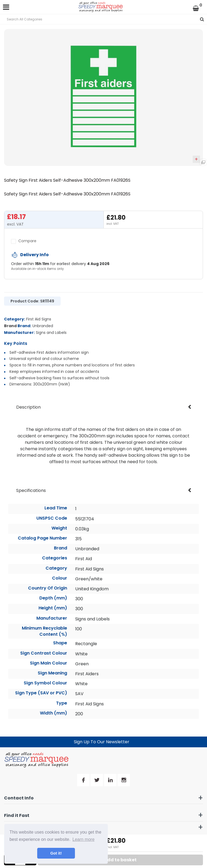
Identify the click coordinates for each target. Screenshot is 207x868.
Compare (24, 241)
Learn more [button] (84, 839)
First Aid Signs (39, 319)
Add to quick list (196, 159)
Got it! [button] (56, 853)
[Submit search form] (202, 19)
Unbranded (43, 326)
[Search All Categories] (103, 19)
